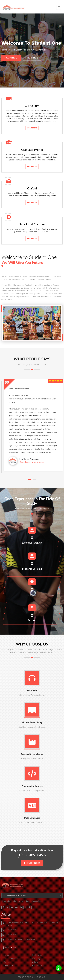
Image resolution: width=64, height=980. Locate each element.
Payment (37, 962)
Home (5, 955)
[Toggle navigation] (59, 7)
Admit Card (38, 966)
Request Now (32, 863)
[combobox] (32, 895)
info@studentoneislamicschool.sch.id (22, 939)
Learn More (33, 58)
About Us (37, 955)
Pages (5, 962)
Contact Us (7, 966)
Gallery (36, 959)
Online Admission (10, 959)
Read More (32, 128)
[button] (30, 479)
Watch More (11, 58)
